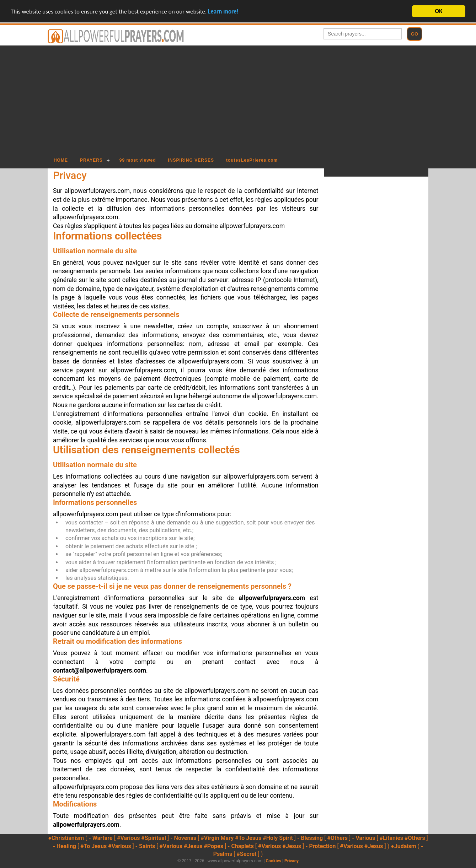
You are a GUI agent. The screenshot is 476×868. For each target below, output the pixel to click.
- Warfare (100, 838)
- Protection (320, 846)
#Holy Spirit (278, 838)
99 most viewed (138, 160)
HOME (61, 160)
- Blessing (310, 838)
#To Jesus (248, 838)
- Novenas (183, 838)
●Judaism (403, 846)
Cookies (273, 861)
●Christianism (66, 838)
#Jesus (193, 846)
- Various (363, 838)
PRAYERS (91, 160)
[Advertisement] (238, 99)
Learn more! (223, 11)
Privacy (292, 861)
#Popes (213, 846)
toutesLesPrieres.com (252, 160)
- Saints (145, 846)
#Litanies (391, 838)
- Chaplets (241, 846)
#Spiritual (154, 838)
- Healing (65, 846)
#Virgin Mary (217, 838)
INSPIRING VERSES (191, 160)
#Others (337, 838)
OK (439, 11)
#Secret (246, 854)
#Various (128, 838)
